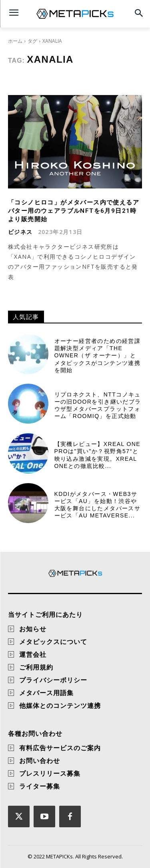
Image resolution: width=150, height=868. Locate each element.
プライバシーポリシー (53, 680)
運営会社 (33, 654)
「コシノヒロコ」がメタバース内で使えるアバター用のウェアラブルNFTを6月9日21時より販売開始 (74, 211)
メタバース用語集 (46, 693)
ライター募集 (40, 786)
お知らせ (33, 629)
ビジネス (20, 232)
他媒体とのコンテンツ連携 (60, 705)
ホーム (15, 41)
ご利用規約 (36, 667)
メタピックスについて (53, 642)
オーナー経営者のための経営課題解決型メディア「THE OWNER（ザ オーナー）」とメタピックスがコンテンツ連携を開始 (98, 356)
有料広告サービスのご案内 (60, 748)
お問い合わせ (40, 761)
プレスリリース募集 (50, 773)
